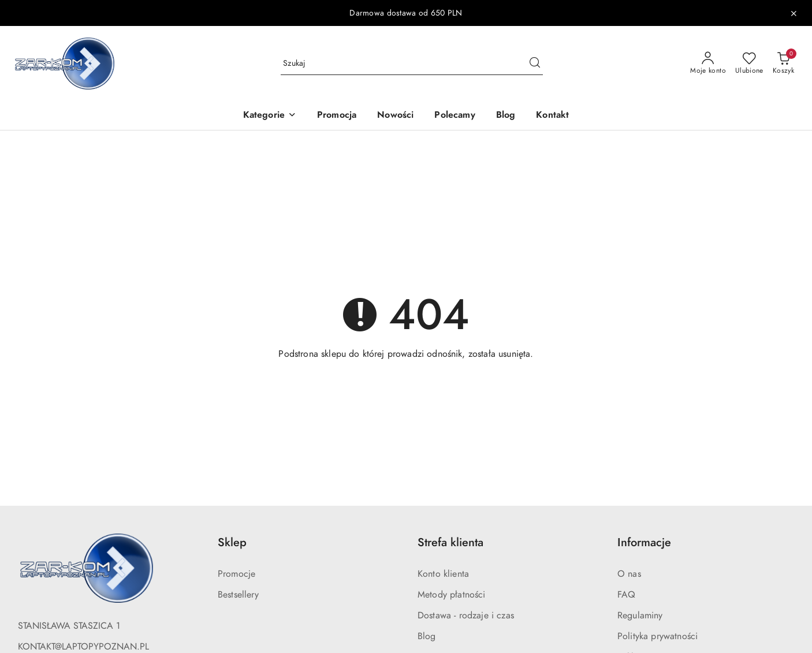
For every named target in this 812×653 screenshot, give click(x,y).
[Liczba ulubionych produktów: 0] (749, 64)
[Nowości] (395, 116)
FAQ (626, 595)
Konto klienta (443, 574)
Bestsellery (238, 595)
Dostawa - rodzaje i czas (466, 615)
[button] (270, 116)
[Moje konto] (708, 64)
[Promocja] (337, 116)
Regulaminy (640, 615)
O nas (629, 574)
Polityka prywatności (658, 636)
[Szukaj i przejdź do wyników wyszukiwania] (535, 64)
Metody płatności (452, 595)
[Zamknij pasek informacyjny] (794, 13)
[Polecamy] (455, 116)
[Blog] (506, 116)
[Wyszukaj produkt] (412, 63)
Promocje (236, 574)
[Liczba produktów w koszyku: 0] (783, 64)
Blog (427, 636)
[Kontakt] (552, 116)
